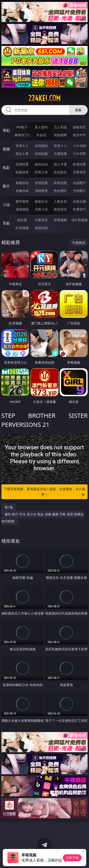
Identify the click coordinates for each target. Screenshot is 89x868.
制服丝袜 (22, 172)
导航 (6, 223)
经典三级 (41, 172)
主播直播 (60, 154)
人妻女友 (60, 201)
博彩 (6, 130)
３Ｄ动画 (79, 146)
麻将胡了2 (22, 135)
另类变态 (79, 172)
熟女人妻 (22, 154)
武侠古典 (79, 201)
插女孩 (22, 220)
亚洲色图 (41, 183)
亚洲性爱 (22, 164)
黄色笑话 (60, 209)
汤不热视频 (79, 220)
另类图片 (79, 191)
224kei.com (44, 98)
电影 (6, 168)
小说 (6, 205)
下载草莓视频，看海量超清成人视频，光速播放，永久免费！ (44, 492)
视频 (6, 149)
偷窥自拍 (22, 183)
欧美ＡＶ (60, 146)
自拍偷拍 (41, 146)
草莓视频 (60, 220)
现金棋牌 (60, 135)
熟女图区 (60, 191)
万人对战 (60, 127)
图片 (6, 186)
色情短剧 (41, 228)
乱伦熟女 (60, 172)
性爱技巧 (79, 209)
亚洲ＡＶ (22, 146)
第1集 (9, 507)
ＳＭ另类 (79, 154)
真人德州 (41, 127)
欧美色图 (60, 183)
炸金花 (41, 135)
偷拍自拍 (41, 164)
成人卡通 (60, 164)
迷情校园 (22, 209)
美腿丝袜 (22, 191)
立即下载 (72, 858)
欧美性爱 (79, 164)
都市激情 (22, 201)
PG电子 (22, 127)
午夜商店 (41, 220)
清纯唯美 (41, 191)
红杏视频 (22, 228)
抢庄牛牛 (79, 135)
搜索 (78, 110)
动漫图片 (79, 183)
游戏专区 (79, 127)
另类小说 (41, 209)
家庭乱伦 (41, 201)
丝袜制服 (41, 154)
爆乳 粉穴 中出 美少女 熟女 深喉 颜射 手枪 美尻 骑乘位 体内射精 (43, 518)
